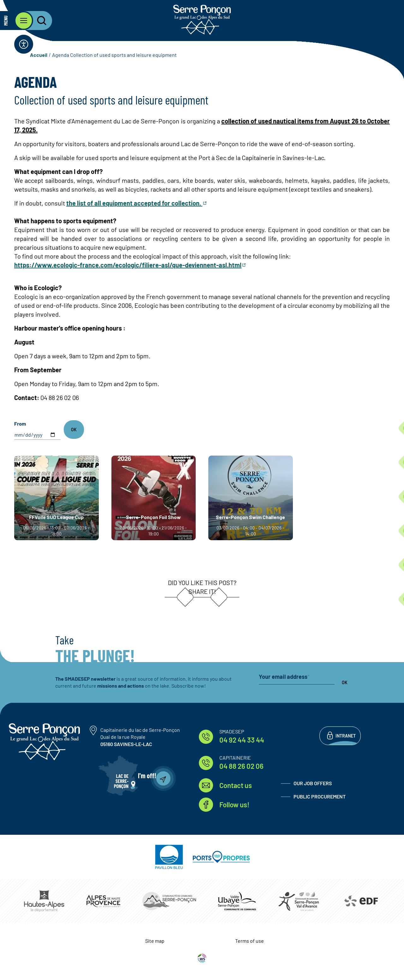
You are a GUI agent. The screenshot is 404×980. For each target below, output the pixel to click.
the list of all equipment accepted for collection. (134, 203)
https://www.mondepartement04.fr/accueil (103, 901)
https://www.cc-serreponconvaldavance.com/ (299, 901)
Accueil (39, 55)
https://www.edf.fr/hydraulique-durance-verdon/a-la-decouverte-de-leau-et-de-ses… (361, 901)
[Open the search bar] (38, 21)
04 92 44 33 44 (242, 740)
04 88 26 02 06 (241, 766)
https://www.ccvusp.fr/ (237, 901)
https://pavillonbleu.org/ (169, 857)
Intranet (346, 736)
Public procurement (320, 796)
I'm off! (147, 775)
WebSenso (202, 958)
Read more (14, 456)
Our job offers (313, 783)
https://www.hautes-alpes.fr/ (44, 901)
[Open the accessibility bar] (24, 44)
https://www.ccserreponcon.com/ (169, 901)
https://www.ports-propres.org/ (221, 857)
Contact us (236, 785)
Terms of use (250, 941)
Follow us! (234, 804)
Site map (155, 941)
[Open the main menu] (17, 21)
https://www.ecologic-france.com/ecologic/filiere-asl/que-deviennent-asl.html (128, 265)
